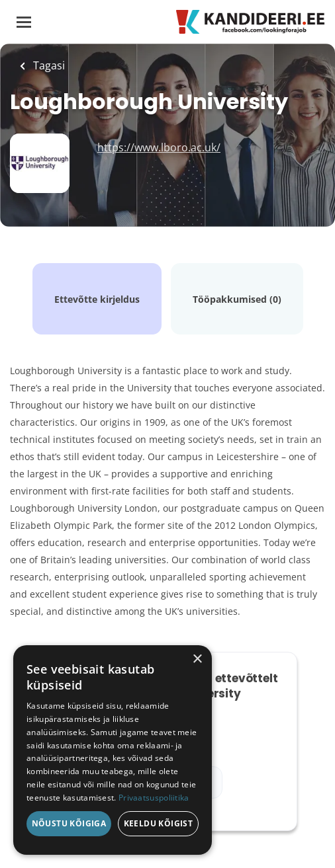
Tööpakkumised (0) (237, 299)
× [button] (197, 659)
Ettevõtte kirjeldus (97, 299)
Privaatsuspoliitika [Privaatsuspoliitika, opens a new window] (154, 798)
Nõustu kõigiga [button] (69, 823)
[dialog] (113, 750)
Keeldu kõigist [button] (159, 823)
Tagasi (48, 65)
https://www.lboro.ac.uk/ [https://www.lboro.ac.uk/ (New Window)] (159, 147)
